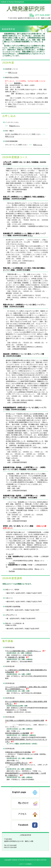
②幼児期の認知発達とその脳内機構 (17, 733)
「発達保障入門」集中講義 (16, 657)
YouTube (12, 563)
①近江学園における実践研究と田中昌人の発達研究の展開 (25, 720)
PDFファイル (13, 73)
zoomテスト (12, 106)
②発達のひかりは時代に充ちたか (16, 763)
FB (26, 826)
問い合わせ (26, 804)
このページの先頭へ (26, 864)
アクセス (26, 815)
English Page (26, 793)
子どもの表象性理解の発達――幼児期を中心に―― (24, 651)
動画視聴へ (18, 83)
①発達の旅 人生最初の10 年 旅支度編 (18, 752)
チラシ (30, 236)
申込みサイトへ (14, 126)
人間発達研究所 (26, 8)
